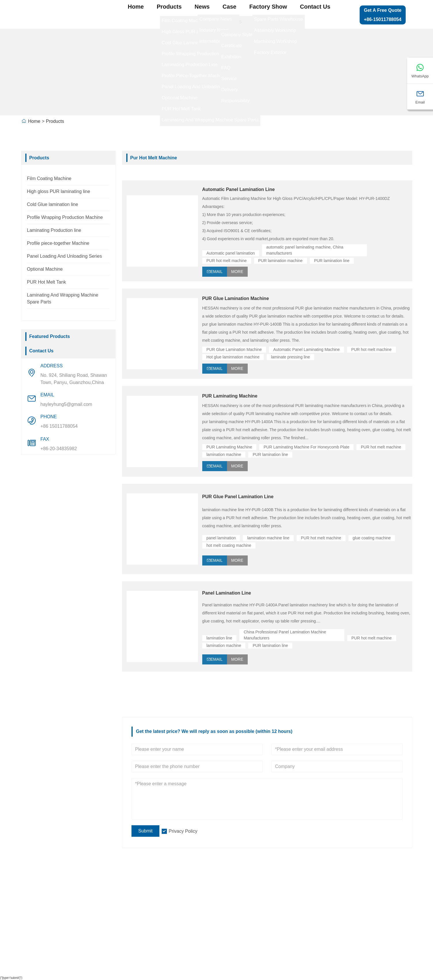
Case (230, 7)
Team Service (41, 907)
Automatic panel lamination (231, 253)
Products (169, 7)
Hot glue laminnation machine (233, 357)
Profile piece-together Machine (58, 243)
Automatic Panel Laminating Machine (307, 349)
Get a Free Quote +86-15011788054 (383, 15)
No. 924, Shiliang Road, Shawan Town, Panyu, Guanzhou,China (74, 379)
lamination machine (224, 454)
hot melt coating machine (229, 545)
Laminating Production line (54, 230)
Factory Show (268, 7)
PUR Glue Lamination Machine (236, 298)
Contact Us (315, 7)
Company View (129, 907)
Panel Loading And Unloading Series (65, 256)
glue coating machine (372, 538)
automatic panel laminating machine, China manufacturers (306, 250)
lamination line (220, 638)
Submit (146, 831)
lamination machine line (268, 538)
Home (136, 7)
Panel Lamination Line (227, 593)
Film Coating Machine (49, 178)
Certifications (40, 931)
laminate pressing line (290, 357)
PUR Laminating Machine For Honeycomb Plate (306, 447)
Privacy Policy (183, 831)
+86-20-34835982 (59, 449)
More (237, 272)
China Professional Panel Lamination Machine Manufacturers (285, 635)
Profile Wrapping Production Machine (65, 217)
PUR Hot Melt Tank (47, 282)
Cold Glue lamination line (53, 204)
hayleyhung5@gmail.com (66, 404)
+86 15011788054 (59, 426)
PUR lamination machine (281, 261)
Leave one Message (347, 907)
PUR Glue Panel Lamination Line (238, 497)
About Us (229, 21)
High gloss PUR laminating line (59, 191)
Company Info (127, 895)
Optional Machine (45, 269)
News (202, 7)
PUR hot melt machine (227, 261)
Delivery (35, 895)
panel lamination (221, 538)
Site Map (334, 895)
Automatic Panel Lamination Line (239, 189)
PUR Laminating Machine (230, 396)
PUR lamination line (332, 261)
